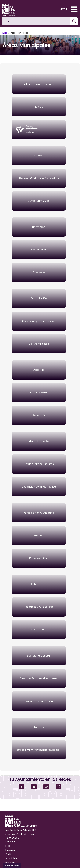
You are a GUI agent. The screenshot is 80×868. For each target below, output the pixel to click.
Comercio (39, 272)
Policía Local (39, 584)
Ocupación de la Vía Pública (39, 487)
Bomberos (39, 227)
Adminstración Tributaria (39, 84)
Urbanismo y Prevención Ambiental (39, 750)
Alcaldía (39, 107)
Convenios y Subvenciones (39, 321)
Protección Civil (39, 558)
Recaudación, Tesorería (39, 607)
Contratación (39, 298)
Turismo (39, 727)
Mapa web (10, 862)
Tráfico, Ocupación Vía (39, 701)
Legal (8, 846)
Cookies (9, 854)
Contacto (10, 842)
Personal (39, 535)
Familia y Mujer (39, 393)
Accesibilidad (12, 858)
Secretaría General (39, 656)
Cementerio (39, 250)
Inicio (5, 33)
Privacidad (10, 850)
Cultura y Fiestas (39, 344)
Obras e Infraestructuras (39, 464)
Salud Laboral (39, 630)
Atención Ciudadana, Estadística (39, 178)
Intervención (39, 415)
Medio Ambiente (39, 441)
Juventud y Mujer (39, 201)
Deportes (39, 370)
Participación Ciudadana (39, 513)
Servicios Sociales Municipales (39, 678)
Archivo (39, 155)
